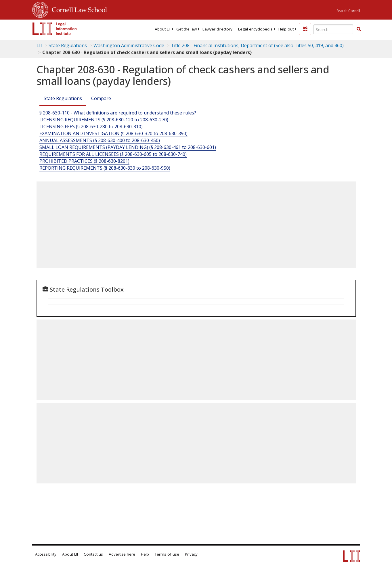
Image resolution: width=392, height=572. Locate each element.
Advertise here (122, 554)
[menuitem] (163, 29)
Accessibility (46, 554)
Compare (101, 98)
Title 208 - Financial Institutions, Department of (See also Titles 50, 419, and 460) (257, 45)
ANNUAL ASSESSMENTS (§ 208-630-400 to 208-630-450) (100, 140)
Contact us (93, 554)
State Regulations (68, 45)
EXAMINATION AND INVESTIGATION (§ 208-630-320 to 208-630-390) (113, 133)
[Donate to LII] (305, 29)
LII (39, 45)
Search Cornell (348, 11)
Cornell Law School (78, 9)
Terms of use (167, 554)
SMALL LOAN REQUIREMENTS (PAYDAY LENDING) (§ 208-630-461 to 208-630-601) (128, 147)
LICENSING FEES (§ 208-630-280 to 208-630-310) (91, 127)
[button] (359, 29)
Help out (286, 29)
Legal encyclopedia (255, 29)
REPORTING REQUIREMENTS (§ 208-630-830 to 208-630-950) (105, 168)
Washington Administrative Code (129, 45)
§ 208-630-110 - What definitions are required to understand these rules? (118, 113)
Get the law (187, 29)
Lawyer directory (217, 29)
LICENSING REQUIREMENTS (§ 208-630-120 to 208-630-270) (104, 120)
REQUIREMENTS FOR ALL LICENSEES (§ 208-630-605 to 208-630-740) (113, 154)
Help (145, 554)
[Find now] (359, 29)
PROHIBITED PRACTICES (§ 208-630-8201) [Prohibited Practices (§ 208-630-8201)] (84, 161)
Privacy (191, 554)
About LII (163, 29)
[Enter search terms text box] (333, 29)
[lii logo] (55, 29)
